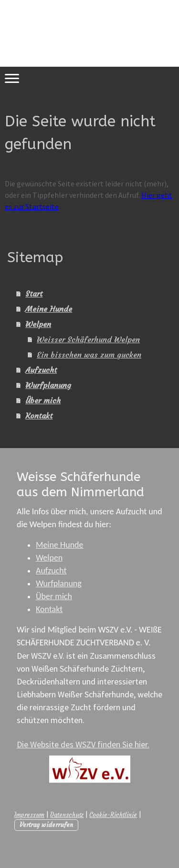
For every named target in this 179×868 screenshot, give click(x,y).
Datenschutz (67, 815)
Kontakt (39, 416)
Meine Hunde (49, 309)
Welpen (38, 324)
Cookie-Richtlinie (113, 815)
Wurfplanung (48, 385)
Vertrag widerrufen (46, 825)
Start (34, 294)
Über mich (43, 400)
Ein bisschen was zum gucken (89, 355)
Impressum (29, 815)
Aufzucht (41, 370)
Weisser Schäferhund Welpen (88, 339)
